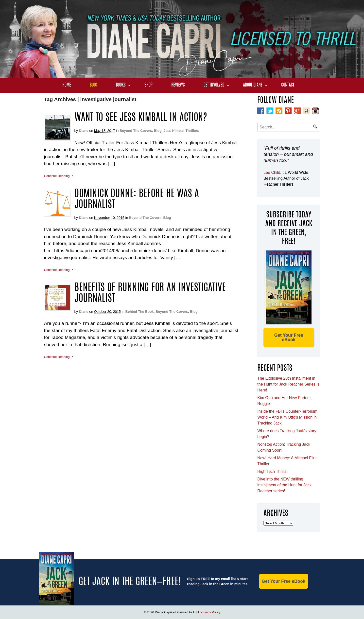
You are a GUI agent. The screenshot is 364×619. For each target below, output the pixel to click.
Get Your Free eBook (289, 337)
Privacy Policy (210, 612)
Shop (148, 85)
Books (121, 85)
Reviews (178, 85)
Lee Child (272, 172)
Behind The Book (140, 312)
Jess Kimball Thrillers (181, 131)
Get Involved (214, 85)
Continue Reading (57, 176)
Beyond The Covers (136, 131)
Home (67, 85)
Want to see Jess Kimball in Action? (141, 118)
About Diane (253, 85)
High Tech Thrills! (272, 471)
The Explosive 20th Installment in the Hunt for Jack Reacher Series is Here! (288, 384)
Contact (288, 85)
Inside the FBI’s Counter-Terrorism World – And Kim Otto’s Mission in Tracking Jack (287, 417)
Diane (84, 131)
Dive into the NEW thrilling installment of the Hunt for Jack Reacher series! (284, 485)
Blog (93, 85)
